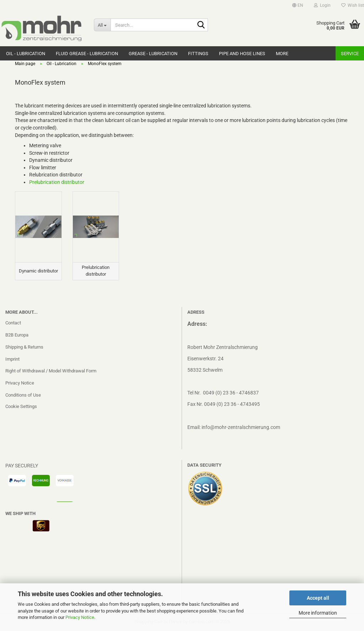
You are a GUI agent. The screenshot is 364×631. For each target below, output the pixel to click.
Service (350, 54)
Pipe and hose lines (242, 54)
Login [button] (322, 5)
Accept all (318, 598)
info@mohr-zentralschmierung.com (241, 427)
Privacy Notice (80, 617)
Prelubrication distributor (57, 182)
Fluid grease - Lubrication (87, 54)
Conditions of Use (23, 395)
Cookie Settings (21, 406)
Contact (13, 323)
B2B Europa (17, 335)
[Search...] (102, 25)
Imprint (12, 359)
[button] (298, 5)
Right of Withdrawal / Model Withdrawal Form (51, 371)
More (282, 54)
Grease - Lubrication (153, 54)
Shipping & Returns (24, 347)
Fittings (198, 54)
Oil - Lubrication (26, 54)
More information (318, 613)
